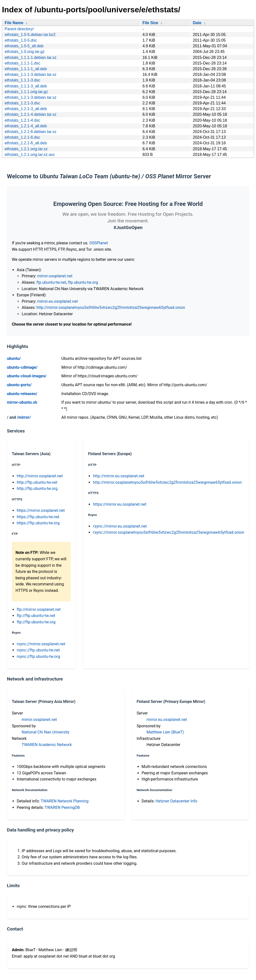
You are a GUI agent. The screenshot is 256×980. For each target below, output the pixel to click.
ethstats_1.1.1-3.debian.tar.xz (31, 75)
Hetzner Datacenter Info (176, 801)
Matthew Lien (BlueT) (165, 732)
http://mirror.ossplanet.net (40, 476)
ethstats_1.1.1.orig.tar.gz (26, 92)
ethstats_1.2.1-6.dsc (22, 137)
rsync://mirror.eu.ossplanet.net (120, 526)
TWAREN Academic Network (47, 745)
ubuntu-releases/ (22, 394)
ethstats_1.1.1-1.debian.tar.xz (31, 58)
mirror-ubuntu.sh (22, 402)
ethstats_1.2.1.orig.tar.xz (26, 149)
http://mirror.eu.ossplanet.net (119, 476)
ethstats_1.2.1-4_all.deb (26, 126)
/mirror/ (24, 417)
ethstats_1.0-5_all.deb (24, 46)
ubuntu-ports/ (19, 385)
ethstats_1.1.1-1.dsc (22, 63)
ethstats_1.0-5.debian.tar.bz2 (30, 35)
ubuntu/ (14, 358)
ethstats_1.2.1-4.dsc (22, 120)
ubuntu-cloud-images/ (27, 376)
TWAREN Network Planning (65, 801)
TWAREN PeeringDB (62, 807)
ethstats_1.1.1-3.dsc (22, 80)
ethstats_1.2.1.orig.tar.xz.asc (30, 155)
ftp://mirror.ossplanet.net (39, 609)
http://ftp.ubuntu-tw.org (37, 489)
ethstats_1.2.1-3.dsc (22, 103)
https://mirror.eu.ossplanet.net (119, 504)
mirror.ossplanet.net (55, 276)
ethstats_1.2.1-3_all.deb (26, 109)
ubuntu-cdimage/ (22, 367)
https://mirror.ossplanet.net (41, 510)
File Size (150, 23)
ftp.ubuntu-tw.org (83, 282)
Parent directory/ (19, 29)
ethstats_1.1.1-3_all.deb (26, 86)
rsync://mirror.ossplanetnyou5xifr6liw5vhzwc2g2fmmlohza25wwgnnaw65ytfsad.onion (169, 532)
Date (197, 23)
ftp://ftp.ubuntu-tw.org (36, 622)
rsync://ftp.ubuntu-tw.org (38, 656)
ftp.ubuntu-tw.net (51, 282)
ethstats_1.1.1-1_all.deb (26, 69)
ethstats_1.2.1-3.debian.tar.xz (31, 97)
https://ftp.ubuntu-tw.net (38, 517)
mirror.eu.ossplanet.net (57, 301)
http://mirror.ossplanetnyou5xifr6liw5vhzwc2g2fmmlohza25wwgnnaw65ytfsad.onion (111, 307)
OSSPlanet (99, 243)
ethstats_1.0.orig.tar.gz (25, 52)
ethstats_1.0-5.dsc (21, 40)
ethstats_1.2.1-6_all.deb (26, 143)
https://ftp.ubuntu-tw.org (38, 523)
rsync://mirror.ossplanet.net (41, 644)
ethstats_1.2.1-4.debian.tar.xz (31, 114)
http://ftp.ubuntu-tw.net (37, 482)
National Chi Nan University (45, 732)
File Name (14, 23)
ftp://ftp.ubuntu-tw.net (36, 616)
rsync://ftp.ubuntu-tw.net (38, 650)
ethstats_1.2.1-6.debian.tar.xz (31, 132)
